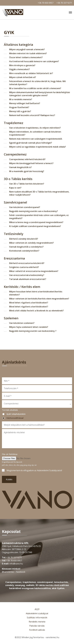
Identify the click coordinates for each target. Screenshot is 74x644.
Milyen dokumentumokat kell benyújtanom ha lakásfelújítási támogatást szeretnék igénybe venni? (40, 94)
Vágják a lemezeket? (19, 69)
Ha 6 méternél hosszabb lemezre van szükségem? (34, 61)
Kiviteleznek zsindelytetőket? (24, 251)
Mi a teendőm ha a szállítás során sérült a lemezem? (35, 88)
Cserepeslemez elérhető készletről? (27, 159)
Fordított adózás (37, 630)
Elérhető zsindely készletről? (24, 239)
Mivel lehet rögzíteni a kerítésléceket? (29, 303)
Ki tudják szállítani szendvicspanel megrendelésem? (35, 226)
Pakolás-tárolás (37, 626)
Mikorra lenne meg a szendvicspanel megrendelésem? (36, 222)
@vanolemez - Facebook (14, 572)
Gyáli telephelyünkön (16, 414)
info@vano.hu (16, 564)
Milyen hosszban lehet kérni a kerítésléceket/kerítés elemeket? (36, 293)
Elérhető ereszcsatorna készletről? (27, 263)
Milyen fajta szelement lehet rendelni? (29, 327)
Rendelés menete (37, 622)
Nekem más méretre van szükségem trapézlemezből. (36, 139)
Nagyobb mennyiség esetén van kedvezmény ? (33, 331)
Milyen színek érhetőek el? (23, 77)
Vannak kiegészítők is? (20, 167)
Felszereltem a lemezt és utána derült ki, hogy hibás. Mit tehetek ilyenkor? (38, 83)
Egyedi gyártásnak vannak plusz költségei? (31, 143)
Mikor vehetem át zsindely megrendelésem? (31, 243)
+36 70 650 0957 (46, 3)
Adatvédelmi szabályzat (37, 613)
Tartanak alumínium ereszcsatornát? (28, 279)
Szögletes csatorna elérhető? (24, 267)
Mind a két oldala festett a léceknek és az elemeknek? (36, 311)
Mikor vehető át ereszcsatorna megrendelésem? (34, 271)
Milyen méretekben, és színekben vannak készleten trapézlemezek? (35, 133)
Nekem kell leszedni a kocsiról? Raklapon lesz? (32, 115)
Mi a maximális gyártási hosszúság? (27, 171)
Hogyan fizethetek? (19, 107)
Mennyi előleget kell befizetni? (25, 103)
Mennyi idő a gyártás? (20, 111)
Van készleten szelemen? (22, 323)
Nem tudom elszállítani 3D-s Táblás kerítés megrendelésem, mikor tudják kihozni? (39, 193)
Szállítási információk (37, 618)
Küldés (9, 479)
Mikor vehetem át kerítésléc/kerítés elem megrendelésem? (39, 299)
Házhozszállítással (15, 418)
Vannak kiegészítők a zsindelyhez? (26, 247)
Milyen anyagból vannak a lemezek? (27, 49)
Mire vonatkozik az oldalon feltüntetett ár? (31, 73)
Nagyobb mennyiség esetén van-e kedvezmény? (34, 211)
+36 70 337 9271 (64, 3)
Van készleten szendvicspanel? (25, 207)
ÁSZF (37, 609)
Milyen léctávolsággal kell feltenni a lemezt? (31, 163)
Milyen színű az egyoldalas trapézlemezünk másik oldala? (38, 147)
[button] (37, 404)
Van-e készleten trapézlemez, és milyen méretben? (35, 128)
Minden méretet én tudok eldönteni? (28, 53)
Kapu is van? (15, 188)
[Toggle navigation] (70, 13)
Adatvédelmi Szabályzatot (49, 470)
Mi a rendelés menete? (21, 99)
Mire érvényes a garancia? (22, 65)
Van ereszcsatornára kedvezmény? (27, 275)
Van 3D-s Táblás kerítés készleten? (27, 184)
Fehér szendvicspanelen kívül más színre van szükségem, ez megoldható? (39, 217)
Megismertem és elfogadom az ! (34, 470)
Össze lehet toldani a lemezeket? (26, 57)
